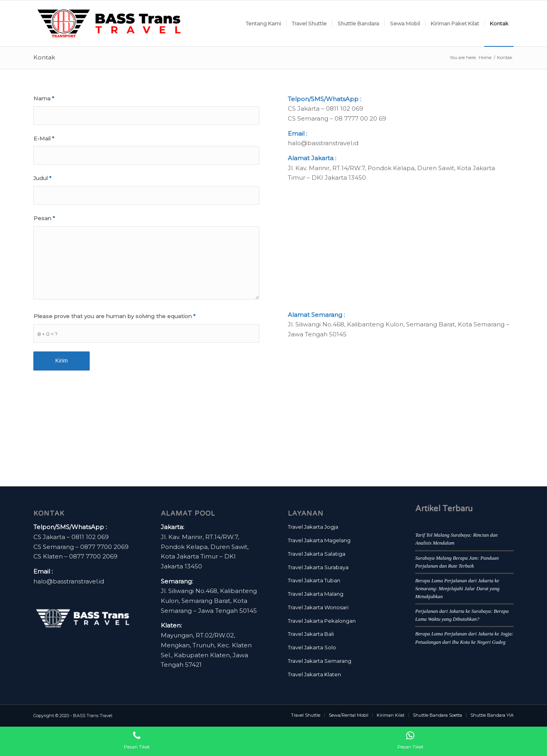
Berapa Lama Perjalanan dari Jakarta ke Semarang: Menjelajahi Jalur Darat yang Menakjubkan (457, 589)
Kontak (44, 58)
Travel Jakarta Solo (312, 647)
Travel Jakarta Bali (311, 634)
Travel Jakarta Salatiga (317, 554)
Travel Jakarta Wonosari (318, 607)
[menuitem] (263, 23)
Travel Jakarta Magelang (319, 540)
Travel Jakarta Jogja (313, 527)
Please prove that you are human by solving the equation (114, 316)
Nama (44, 98)
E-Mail (44, 138)
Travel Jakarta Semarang (320, 661)
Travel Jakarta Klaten (314, 674)
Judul (42, 178)
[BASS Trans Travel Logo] (109, 23)
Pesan (44, 218)
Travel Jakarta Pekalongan (322, 621)
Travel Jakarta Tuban (314, 580)
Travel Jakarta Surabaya (318, 567)
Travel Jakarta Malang (316, 594)
